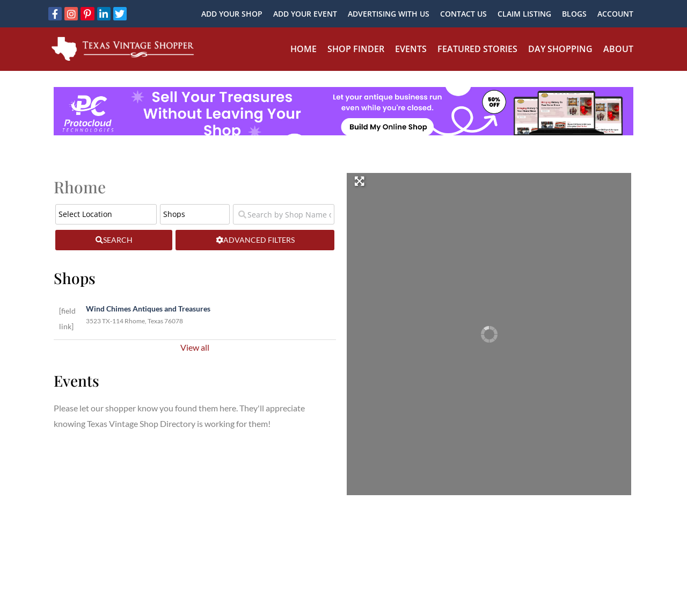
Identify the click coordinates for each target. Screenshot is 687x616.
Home (304, 49)
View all (195, 347)
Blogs (574, 14)
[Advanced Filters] (255, 240)
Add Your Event (305, 14)
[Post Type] (195, 214)
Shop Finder (356, 49)
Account (615, 14)
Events (411, 49)
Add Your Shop (232, 14)
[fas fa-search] (114, 240)
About (618, 49)
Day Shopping (560, 49)
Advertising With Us (389, 14)
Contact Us (463, 14)
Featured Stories (477, 49)
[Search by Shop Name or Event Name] (284, 214)
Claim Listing (524, 14)
